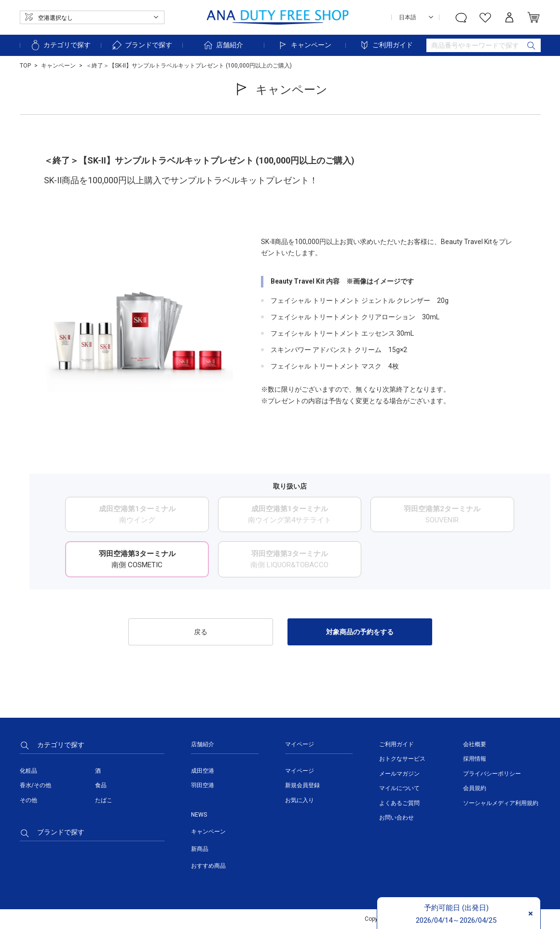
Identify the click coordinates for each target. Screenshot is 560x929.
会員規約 (475, 788)
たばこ (104, 800)
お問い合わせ (396, 818)
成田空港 (203, 771)
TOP (25, 66)
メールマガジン (399, 774)
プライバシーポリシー (492, 774)
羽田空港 (203, 785)
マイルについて (399, 788)
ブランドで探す (142, 45)
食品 (101, 785)
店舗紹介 (223, 45)
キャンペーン (304, 45)
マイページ (300, 771)
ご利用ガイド (386, 45)
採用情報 (475, 759)
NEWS (199, 815)
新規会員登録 (302, 785)
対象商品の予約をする (360, 632)
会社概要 (475, 744)
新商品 (200, 849)
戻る (201, 632)
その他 (28, 800)
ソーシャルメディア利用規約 (501, 803)
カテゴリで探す (60, 45)
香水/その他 (35, 785)
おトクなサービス (402, 759)
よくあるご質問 (399, 803)
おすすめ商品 (208, 866)
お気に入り (300, 800)
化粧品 (28, 771)
